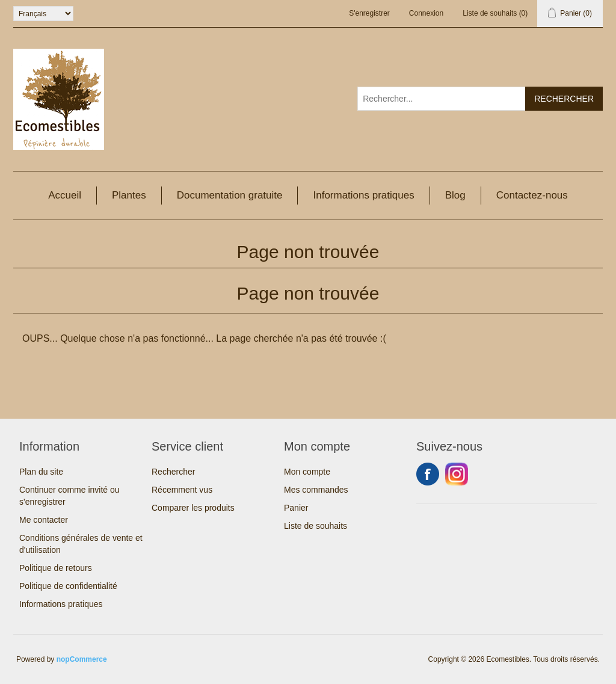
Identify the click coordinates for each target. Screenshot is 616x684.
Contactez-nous (532, 195)
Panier (296, 508)
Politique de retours (56, 568)
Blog (455, 195)
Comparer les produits (193, 508)
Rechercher (173, 472)
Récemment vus (182, 490)
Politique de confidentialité (68, 586)
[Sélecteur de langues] (43, 14)
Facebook (428, 474)
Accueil (65, 195)
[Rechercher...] (442, 99)
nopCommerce (82, 659)
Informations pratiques (363, 195)
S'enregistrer (369, 13)
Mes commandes (316, 490)
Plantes (129, 195)
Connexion (426, 13)
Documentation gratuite (230, 195)
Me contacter (44, 520)
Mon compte (307, 472)
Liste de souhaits (316, 526)
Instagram (457, 474)
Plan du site (41, 472)
